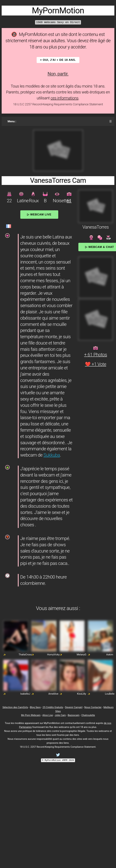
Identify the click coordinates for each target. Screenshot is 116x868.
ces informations (64, 98)
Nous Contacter (93, 707)
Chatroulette (88, 715)
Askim (110, 655)
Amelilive (53, 694)
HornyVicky (53, 655)
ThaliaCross (25, 655)
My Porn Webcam (31, 715)
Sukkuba (52, 455)
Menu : (12, 121)
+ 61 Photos (96, 355)
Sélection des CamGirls (15, 707)
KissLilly (82, 694)
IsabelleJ (25, 694)
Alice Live (48, 715)
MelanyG (82, 655)
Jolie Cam (60, 715)
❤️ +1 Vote (96, 364)
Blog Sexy (35, 707)
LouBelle (110, 694)
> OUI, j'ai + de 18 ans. (58, 60)
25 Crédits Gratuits (53, 707)
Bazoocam (74, 715)
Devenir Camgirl (74, 707)
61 (69, 201)
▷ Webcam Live (39, 214)
